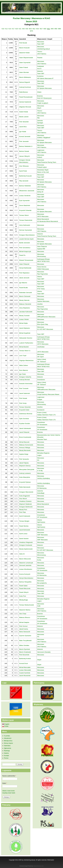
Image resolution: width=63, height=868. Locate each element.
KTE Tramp (41, 289)
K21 (20, 29)
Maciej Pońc (23, 510)
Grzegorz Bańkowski (26, 507)
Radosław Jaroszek (26, 293)
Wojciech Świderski (25, 504)
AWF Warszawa (42, 535)
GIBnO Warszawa (43, 269)
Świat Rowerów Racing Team (47, 162)
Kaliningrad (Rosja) (43, 259)
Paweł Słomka (24, 526)
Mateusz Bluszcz (25, 617)
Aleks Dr (22, 554)
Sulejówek (41, 66)
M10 (30, 29)
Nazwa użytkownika (9, 776)
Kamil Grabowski (25, 516)
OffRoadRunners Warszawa (46, 317)
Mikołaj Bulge (23, 600)
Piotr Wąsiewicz (24, 273)
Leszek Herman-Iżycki (26, 239)
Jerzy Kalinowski (25, 225)
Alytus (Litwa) (42, 359)
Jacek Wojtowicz (25, 328)
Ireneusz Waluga (25, 448)
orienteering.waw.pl (43, 49)
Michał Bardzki (24, 347)
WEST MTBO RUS (43, 261)
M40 (52, 29)
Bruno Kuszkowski (25, 437)
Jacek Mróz (23, 127)
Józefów (40, 304)
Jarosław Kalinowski (26, 312)
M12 (34, 29)
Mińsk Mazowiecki (43, 219)
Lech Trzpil (23, 356)
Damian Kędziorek (25, 102)
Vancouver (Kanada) (44, 652)
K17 (13, 29)
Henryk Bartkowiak (25, 268)
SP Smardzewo (42, 425)
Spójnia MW (41, 249)
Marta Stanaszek (25, 632)
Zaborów (40, 491)
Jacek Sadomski (24, 393)
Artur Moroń (23, 499)
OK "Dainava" (42, 362)
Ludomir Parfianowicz (26, 343)
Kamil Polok (23, 171)
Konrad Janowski (25, 136)
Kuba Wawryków (25, 477)
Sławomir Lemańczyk (26, 563)
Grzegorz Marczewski (26, 492)
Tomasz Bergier (24, 521)
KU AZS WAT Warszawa (45, 329)
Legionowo (41, 150)
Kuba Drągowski (24, 496)
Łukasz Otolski (24, 319)
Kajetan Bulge (24, 454)
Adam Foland (23, 67)
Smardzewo (41, 380)
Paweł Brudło (23, 288)
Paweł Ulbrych (24, 592)
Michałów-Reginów (43, 453)
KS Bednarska (42, 488)
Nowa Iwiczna (42, 267)
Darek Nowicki (24, 539)
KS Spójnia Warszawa (44, 88)
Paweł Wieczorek (25, 588)
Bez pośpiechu (42, 583)
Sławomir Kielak (24, 53)
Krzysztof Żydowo (25, 482)
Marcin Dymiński (24, 649)
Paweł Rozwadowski (26, 97)
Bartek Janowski (24, 243)
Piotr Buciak (23, 43)
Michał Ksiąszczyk (25, 251)
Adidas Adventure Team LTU (46, 415)
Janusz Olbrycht (24, 156)
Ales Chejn (23, 614)
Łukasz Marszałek (25, 670)
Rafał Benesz (23, 92)
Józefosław (41, 347)
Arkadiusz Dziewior (25, 501)
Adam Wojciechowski (26, 58)
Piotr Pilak (22, 512)
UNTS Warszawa (43, 216)
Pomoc (6, 758)
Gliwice (40, 277)
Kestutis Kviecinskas (26, 384)
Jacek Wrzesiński (25, 676)
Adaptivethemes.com (38, 866)
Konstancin (41, 410)
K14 (10, 29)
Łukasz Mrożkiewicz (26, 569)
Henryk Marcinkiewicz (26, 578)
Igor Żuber (23, 374)
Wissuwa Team (42, 439)
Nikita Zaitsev (24, 365)
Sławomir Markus (25, 610)
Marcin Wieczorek (25, 559)
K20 (17, 29)
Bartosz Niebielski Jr (26, 146)
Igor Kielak (23, 132)
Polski (5, 726)
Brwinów (40, 96)
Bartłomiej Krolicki (25, 659)
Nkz (38, 118)
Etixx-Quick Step (43, 324)
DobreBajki (41, 493)
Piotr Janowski (24, 141)
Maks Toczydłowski (25, 641)
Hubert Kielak (24, 112)
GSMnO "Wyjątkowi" (44, 138)
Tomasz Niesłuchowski (27, 605)
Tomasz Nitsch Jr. (25, 351)
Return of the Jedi (43, 172)
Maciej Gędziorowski (26, 549)
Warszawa (41, 42)
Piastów (40, 58)
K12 (6, 29)
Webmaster (51, 860)
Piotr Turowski (24, 388)
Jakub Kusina (24, 629)
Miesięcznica (8, 741)
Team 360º (41, 44)
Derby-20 (40, 192)
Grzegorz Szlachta (25, 377)
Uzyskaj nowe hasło (9, 793)
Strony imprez (8, 743)
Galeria (6, 753)
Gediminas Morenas (26, 414)
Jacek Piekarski (24, 432)
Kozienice (40, 76)
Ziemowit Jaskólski (25, 565)
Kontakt (6, 756)
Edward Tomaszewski (26, 260)
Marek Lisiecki (24, 117)
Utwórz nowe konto (8, 791)
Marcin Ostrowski (25, 296)
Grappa (40, 399)
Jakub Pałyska (24, 463)
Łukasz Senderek (25, 196)
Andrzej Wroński (24, 380)
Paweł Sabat (23, 586)
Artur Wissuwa (24, 166)
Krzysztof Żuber (24, 410)
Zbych (39, 108)
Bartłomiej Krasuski (25, 176)
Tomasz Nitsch (24, 215)
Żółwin (39, 92)
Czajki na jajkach (43, 103)
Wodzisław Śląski (43, 170)
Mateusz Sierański (25, 304)
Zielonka (40, 121)
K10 (3, 29)
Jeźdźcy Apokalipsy (44, 478)
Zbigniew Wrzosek (25, 107)
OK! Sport (40, 357)
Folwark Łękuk (42, 167)
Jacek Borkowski (25, 530)
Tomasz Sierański (25, 407)
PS (38, 460)
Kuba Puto (23, 596)
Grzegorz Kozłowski (26, 545)
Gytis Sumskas (24, 419)
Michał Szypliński (25, 333)
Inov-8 (39, 69)
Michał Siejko (23, 323)
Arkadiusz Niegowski (26, 542)
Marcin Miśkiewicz (25, 77)
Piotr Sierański (24, 122)
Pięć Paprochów (42, 274)
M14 (38, 29)
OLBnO (40, 157)
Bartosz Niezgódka (25, 582)
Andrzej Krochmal (25, 87)
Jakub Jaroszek (24, 278)
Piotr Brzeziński (24, 655)
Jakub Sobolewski (25, 428)
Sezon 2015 (31, 21)
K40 (23, 29)
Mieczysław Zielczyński (27, 469)
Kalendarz (7, 746)
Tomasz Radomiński (26, 220)
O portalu (7, 736)
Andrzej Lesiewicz (25, 473)
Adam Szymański (25, 63)
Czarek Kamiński (25, 673)
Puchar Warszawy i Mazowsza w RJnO (31, 18)
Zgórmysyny (41, 522)
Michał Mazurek (24, 442)
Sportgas (40, 123)
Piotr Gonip (23, 403)
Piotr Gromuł (23, 626)
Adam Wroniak (24, 72)
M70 (31, 31)
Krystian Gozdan (25, 423)
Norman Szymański (26, 230)
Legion (39, 455)
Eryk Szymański (24, 201)
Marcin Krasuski (24, 48)
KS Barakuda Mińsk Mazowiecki (48, 221)
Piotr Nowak (23, 398)
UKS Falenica (42, 54)
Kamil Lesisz (23, 534)
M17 (41, 29)
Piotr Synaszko (24, 459)
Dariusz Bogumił (24, 82)
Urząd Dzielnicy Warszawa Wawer (48, 394)
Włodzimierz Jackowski (27, 191)
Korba (39, 560)
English (6, 724)
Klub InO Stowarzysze (44, 98)
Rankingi (7, 751)
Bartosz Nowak (24, 151)
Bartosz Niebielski (25, 186)
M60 (59, 29)
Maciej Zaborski (24, 300)
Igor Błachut (23, 283)
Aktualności (8, 738)
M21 (49, 29)
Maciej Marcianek (25, 450)
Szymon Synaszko (25, 636)
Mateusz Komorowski (26, 445)
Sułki (39, 606)
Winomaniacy (42, 256)
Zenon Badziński (25, 205)
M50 (56, 29)
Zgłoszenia (7, 748)
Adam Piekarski (24, 264)
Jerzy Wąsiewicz (25, 308)
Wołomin (40, 71)
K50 (27, 29)
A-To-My (40, 471)
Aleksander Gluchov (26, 338)
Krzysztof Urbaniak (25, 210)
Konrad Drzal (23, 663)
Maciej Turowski (24, 316)
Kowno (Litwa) (42, 413)
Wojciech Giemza (25, 466)
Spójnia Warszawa (43, 301)
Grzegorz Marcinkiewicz (27, 235)
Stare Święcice (42, 247)
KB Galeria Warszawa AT (45, 78)
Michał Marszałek (25, 667)
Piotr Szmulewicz (25, 248)
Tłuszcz (40, 52)
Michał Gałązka (24, 622)
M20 (45, 29)
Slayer (39, 660)
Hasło (5, 783)
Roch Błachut (23, 370)
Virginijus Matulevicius (26, 360)
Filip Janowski (24, 181)
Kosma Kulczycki (25, 574)
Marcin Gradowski (25, 652)
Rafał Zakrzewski (25, 487)
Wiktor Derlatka (24, 645)
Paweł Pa (22, 255)
